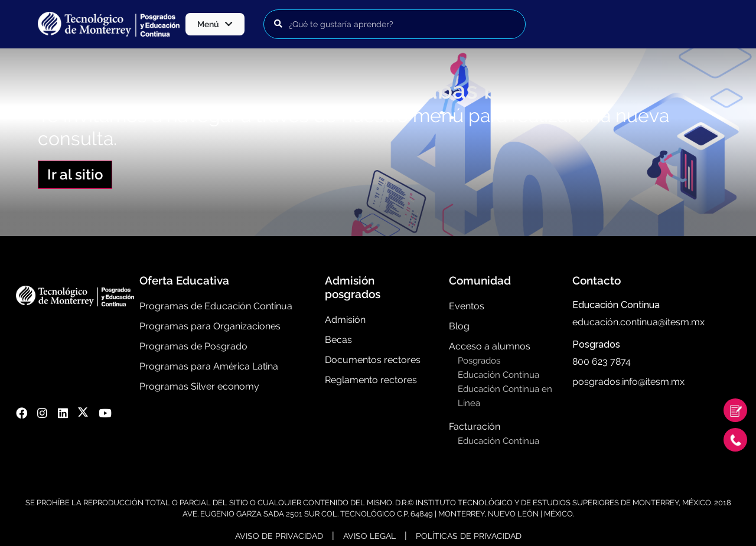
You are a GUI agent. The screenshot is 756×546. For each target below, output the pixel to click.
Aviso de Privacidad (279, 536)
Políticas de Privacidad (469, 536)
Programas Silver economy (199, 386)
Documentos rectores (373, 360)
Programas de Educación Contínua (216, 306)
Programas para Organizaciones (210, 326)
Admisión (345, 320)
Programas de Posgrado (193, 346)
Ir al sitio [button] (75, 174)
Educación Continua (498, 375)
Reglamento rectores (371, 380)
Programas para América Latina (209, 366)
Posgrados (479, 361)
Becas (338, 340)
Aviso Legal (369, 536)
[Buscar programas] (395, 24)
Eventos (467, 306)
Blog (459, 326)
